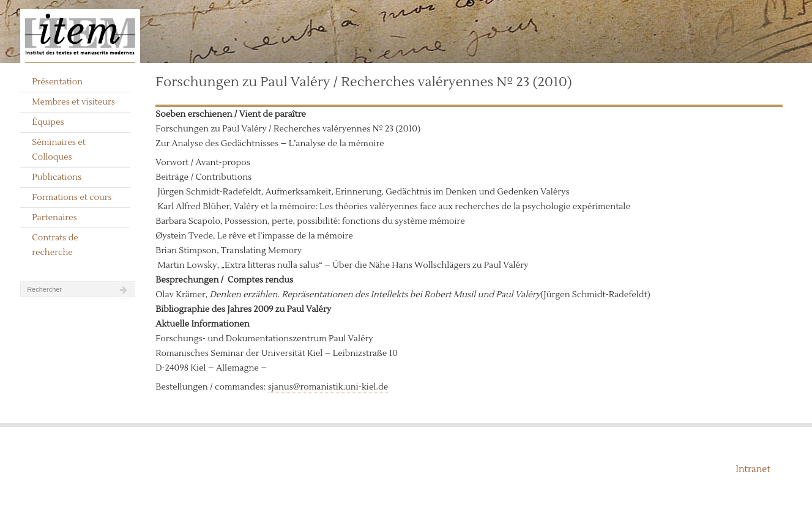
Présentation (57, 82)
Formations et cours (72, 198)
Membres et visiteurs (73, 102)
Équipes (48, 122)
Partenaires (54, 218)
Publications (57, 177)
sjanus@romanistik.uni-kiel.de (328, 387)
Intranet (753, 469)
